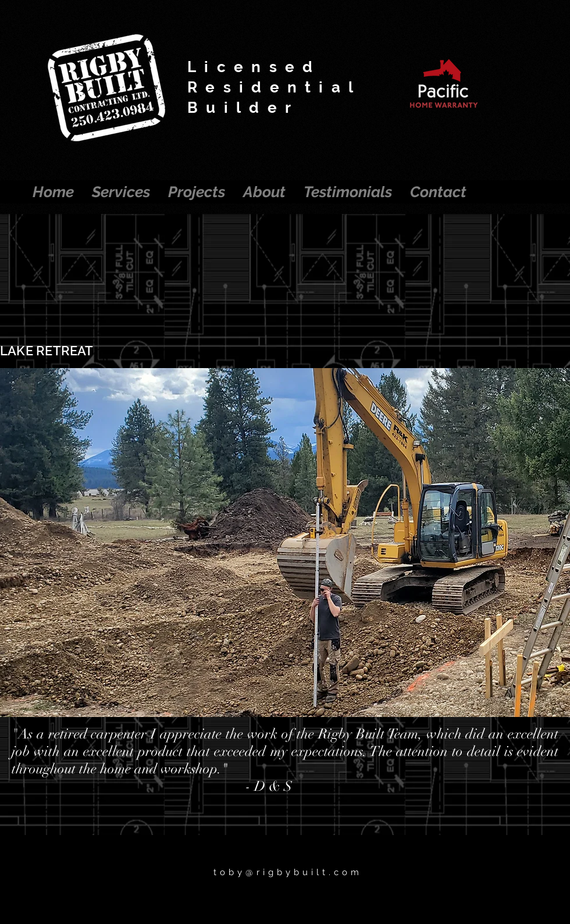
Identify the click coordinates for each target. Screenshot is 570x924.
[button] (285, 543)
